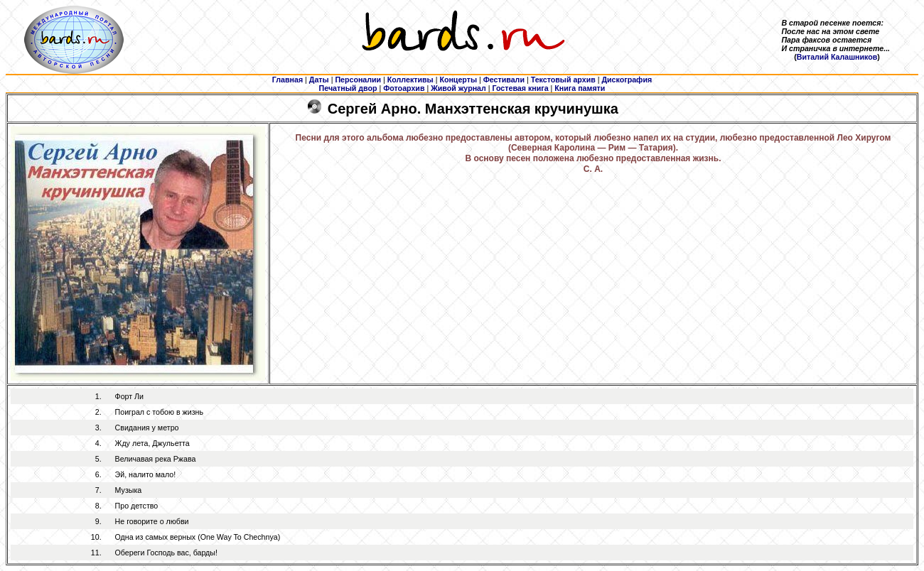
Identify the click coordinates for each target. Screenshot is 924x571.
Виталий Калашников (837, 57)
